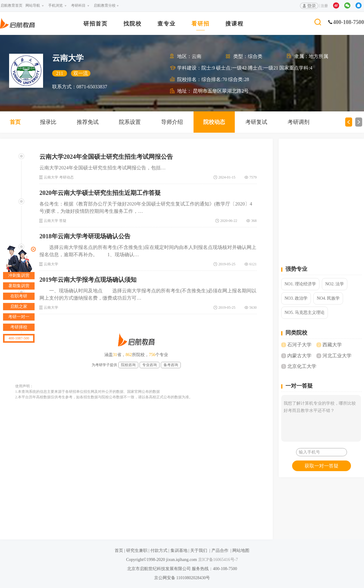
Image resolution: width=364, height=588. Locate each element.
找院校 (133, 24)
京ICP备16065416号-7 (217, 560)
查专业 (167, 24)
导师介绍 (172, 122)
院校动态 (214, 122)
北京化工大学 (302, 366)
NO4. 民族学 (328, 298)
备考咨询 (171, 365)
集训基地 (179, 551)
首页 (15, 122)
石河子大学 (299, 345)
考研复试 (256, 122)
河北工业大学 (337, 356)
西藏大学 (332, 345)
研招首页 (96, 24)
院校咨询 (128, 365)
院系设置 (130, 122)
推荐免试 (88, 122)
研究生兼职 (137, 551)
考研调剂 (298, 122)
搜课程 (234, 24)
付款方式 (159, 551)
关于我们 (199, 551)
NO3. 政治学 (296, 298)
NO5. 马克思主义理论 (305, 313)
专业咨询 (150, 365)
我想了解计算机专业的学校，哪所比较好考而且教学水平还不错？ (321, 418)
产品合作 (220, 551)
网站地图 (241, 551)
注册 (324, 6)
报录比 (48, 122)
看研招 (201, 24)
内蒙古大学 (299, 356)
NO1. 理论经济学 (300, 284)
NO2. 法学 (335, 284)
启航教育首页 (12, 5)
